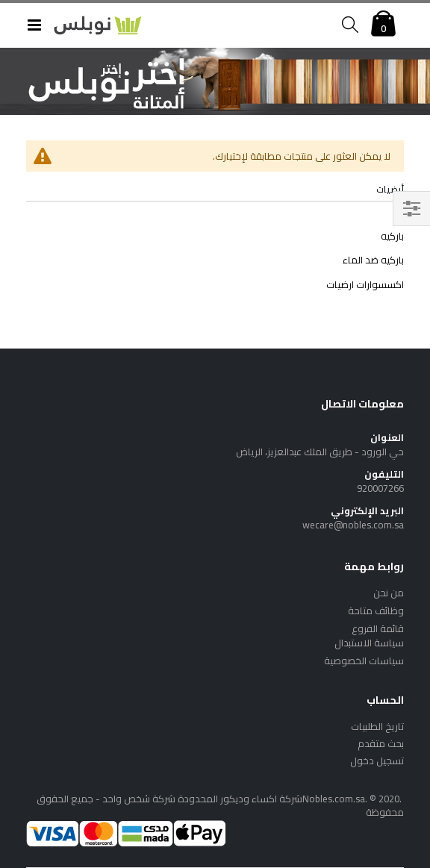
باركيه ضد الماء (373, 260)
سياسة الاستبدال (369, 643)
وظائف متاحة (376, 611)
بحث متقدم (381, 743)
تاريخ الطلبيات (377, 726)
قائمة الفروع (378, 628)
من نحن (389, 593)
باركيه (392, 236)
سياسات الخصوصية (364, 661)
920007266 (380, 488)
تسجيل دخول (377, 761)
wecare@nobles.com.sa (353, 525)
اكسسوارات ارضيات (365, 284)
